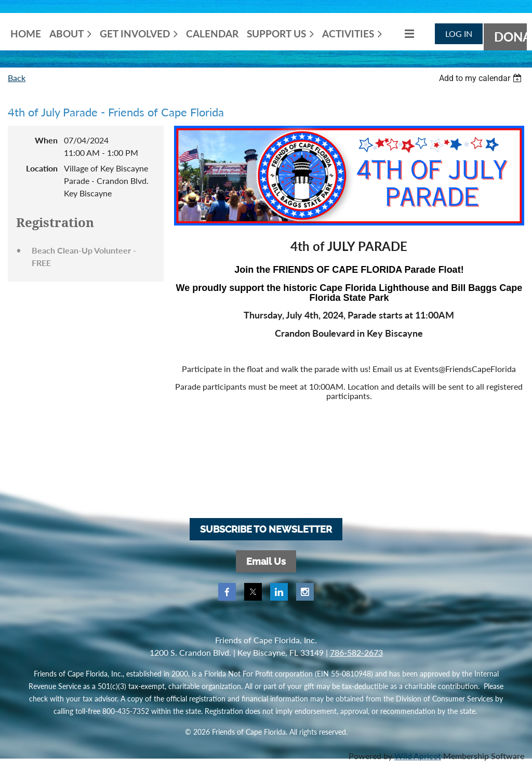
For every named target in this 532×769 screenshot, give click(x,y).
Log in (459, 34)
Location (42, 168)
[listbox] (482, 78)
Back (17, 78)
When (46, 140)
